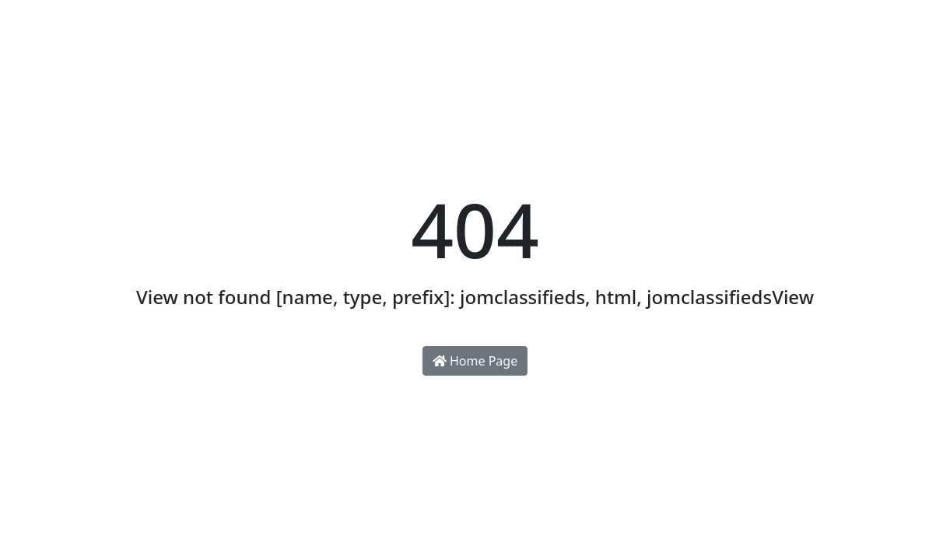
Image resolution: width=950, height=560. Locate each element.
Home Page (475, 361)
